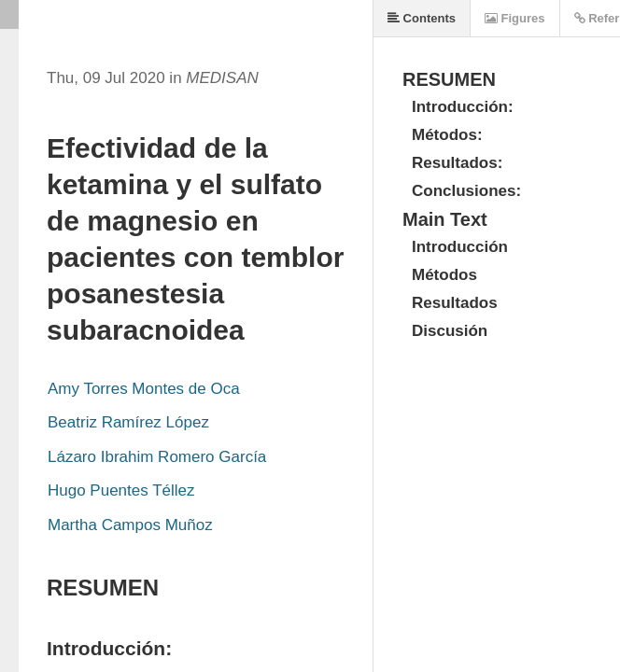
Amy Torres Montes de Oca (144, 389)
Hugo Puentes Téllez (121, 490)
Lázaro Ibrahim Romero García (157, 457)
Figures (515, 18)
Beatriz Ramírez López (128, 422)
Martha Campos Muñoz (130, 525)
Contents (422, 18)
